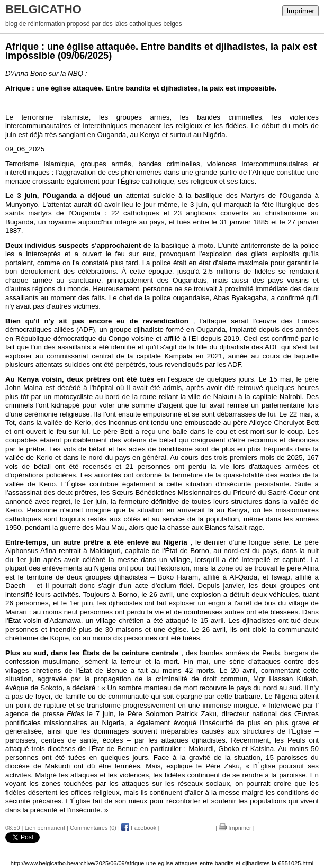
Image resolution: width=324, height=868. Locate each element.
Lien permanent (45, 828)
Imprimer (300, 11)
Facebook (139, 828)
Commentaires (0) (93, 828)
